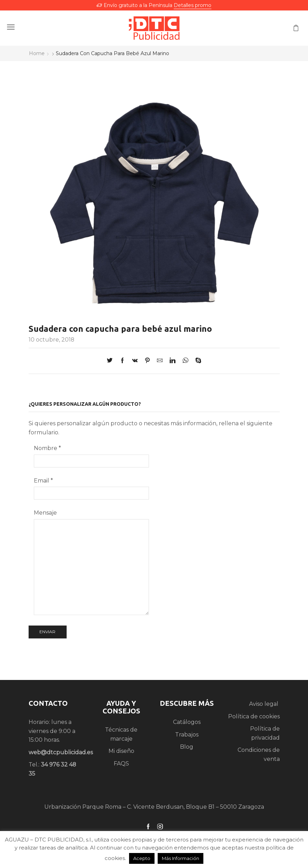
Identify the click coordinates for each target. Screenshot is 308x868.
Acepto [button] (142, 858)
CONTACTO (48, 703)
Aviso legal (264, 704)
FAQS (121, 764)
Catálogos (187, 722)
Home (37, 53)
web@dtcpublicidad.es (61, 752)
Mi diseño (121, 751)
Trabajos (187, 735)
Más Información (181, 858)
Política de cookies (254, 716)
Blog (187, 747)
